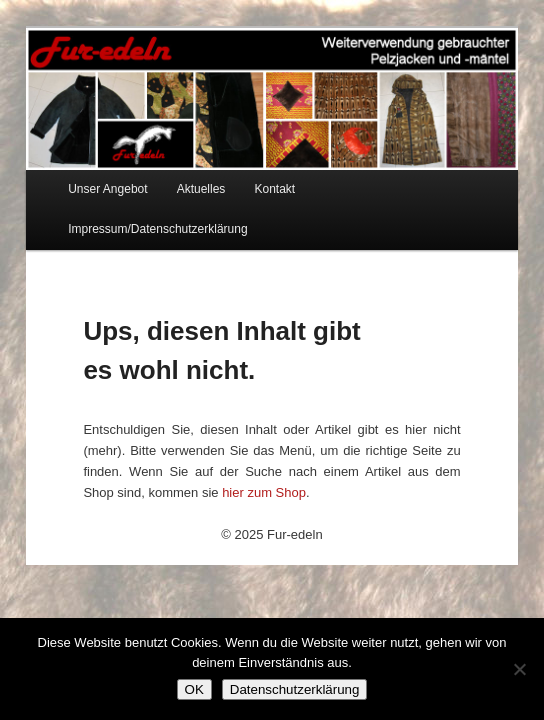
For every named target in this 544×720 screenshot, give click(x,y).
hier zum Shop (264, 492)
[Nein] (519, 669)
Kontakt (274, 189)
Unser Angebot (107, 189)
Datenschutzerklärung (295, 689)
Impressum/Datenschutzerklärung (157, 229)
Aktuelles (201, 189)
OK (194, 689)
